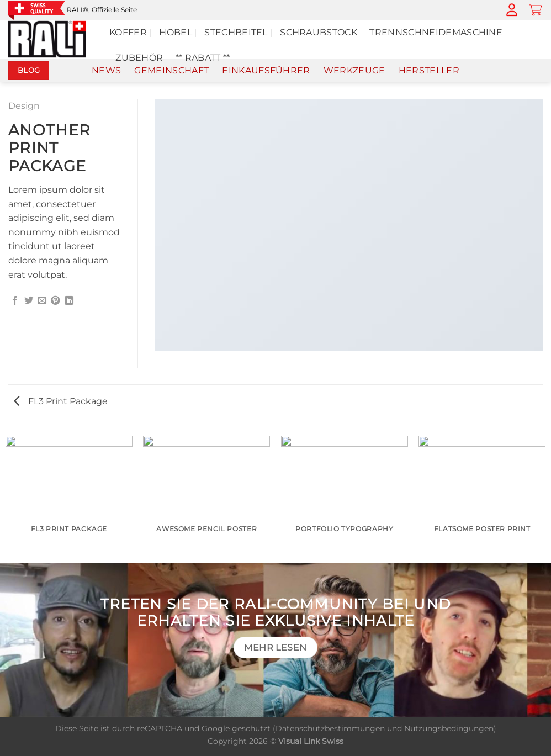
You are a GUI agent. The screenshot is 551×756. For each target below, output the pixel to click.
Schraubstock (319, 32)
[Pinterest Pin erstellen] (55, 301)
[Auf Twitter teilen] (29, 301)
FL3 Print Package (61, 401)
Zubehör (139, 58)
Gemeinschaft (171, 70)
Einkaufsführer (266, 70)
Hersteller (429, 70)
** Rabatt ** (203, 58)
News (106, 70)
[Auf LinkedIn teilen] (69, 301)
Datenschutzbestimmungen (330, 728)
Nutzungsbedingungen (449, 728)
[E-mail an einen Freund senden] (42, 301)
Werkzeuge (354, 70)
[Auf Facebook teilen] (15, 301)
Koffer (128, 32)
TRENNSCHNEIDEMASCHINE (436, 32)
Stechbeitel (236, 32)
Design (24, 106)
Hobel (176, 32)
